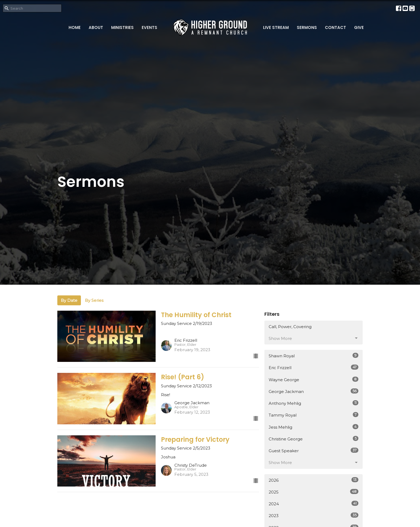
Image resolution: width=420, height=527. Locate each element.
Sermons (307, 27)
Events (149, 27)
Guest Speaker (314, 450)
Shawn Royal (314, 356)
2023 (314, 515)
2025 (314, 492)
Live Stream (276, 27)
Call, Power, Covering (290, 327)
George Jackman (314, 391)
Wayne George (314, 379)
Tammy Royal (314, 415)
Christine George (314, 439)
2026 (314, 480)
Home (75, 27)
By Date (69, 300)
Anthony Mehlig (314, 403)
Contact (335, 27)
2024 (314, 504)
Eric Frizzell (314, 367)
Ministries (122, 27)
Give (359, 27)
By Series (94, 300)
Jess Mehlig (314, 427)
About (96, 27)
